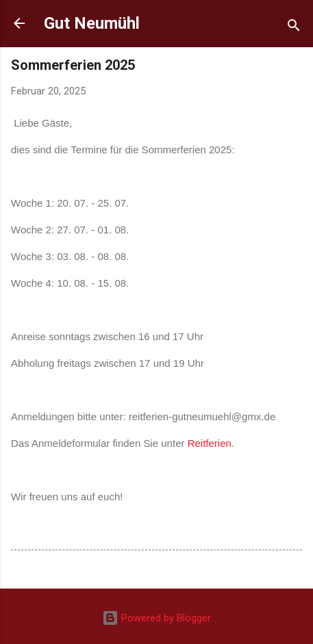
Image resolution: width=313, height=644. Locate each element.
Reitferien (210, 443)
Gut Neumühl (92, 23)
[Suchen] (294, 28)
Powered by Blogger (156, 618)
